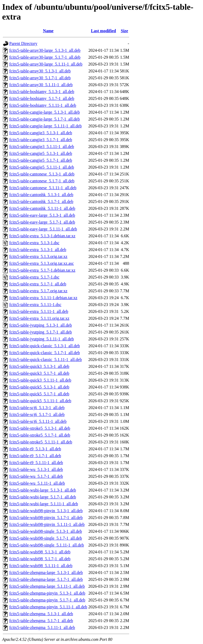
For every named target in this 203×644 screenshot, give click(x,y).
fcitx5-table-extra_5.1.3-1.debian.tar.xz (42, 236)
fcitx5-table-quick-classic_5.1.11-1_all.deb (45, 360)
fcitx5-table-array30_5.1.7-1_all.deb (40, 78)
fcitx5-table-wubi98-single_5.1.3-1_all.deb (46, 531)
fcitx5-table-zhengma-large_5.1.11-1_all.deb (47, 586)
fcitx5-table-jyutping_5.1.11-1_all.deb (41, 339)
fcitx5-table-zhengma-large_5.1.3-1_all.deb (46, 573)
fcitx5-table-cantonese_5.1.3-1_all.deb (42, 174)
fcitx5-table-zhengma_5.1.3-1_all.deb (41, 614)
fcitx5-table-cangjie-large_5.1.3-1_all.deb (45, 112)
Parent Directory (23, 43)
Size (124, 31)
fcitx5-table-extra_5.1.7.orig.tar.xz (38, 291)
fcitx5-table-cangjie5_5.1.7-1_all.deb (41, 160)
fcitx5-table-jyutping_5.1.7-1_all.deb (41, 332)
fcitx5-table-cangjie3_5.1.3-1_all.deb (41, 133)
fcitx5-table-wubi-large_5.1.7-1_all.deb (43, 497)
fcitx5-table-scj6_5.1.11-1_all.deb (38, 421)
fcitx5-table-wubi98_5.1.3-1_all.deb (40, 552)
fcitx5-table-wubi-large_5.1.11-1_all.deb (44, 504)
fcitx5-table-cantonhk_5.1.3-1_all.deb (41, 195)
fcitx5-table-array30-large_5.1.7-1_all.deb (45, 57)
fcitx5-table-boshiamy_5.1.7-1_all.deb (42, 98)
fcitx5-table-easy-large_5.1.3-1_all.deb (42, 215)
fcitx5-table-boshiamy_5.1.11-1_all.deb (43, 105)
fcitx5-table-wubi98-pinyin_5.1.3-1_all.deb (46, 511)
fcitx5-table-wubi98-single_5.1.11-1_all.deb (47, 545)
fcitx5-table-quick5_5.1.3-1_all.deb (39, 387)
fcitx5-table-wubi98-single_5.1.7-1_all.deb (46, 538)
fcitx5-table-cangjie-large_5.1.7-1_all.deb (45, 119)
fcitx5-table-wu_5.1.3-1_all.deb (36, 469)
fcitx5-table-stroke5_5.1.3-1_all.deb (40, 428)
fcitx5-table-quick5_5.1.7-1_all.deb (39, 394)
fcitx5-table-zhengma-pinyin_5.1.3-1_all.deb (47, 593)
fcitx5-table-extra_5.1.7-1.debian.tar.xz (42, 270)
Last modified (103, 31)
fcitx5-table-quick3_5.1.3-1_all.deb (39, 366)
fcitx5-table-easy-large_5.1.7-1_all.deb (42, 222)
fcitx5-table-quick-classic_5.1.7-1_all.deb (45, 353)
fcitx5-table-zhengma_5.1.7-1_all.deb (41, 621)
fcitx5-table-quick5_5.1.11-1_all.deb (40, 401)
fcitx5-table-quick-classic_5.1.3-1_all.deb (45, 346)
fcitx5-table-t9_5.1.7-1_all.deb (35, 456)
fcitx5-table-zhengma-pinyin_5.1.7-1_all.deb (47, 600)
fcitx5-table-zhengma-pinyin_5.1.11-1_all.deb (48, 607)
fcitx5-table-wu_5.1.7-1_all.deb (36, 476)
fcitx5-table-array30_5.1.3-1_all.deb (40, 71)
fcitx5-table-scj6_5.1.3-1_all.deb (37, 408)
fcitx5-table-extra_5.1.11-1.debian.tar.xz (43, 298)
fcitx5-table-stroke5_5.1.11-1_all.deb (41, 442)
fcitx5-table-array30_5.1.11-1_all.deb (41, 85)
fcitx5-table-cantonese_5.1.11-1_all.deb (43, 188)
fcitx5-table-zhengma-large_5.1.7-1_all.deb (46, 579)
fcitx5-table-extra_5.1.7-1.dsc (34, 277)
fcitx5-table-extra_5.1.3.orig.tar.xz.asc (41, 263)
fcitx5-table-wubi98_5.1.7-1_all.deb (40, 559)
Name (48, 31)
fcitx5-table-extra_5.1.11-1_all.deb (39, 311)
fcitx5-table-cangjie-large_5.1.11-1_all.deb (45, 126)
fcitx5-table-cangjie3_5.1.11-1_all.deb (42, 147)
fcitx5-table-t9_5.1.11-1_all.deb (36, 463)
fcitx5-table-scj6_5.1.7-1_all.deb (37, 414)
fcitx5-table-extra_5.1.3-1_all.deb (38, 250)
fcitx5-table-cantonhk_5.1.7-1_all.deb (41, 201)
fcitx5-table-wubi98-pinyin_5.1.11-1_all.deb (47, 524)
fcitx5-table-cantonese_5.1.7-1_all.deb (42, 181)
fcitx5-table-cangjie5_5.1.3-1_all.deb (41, 153)
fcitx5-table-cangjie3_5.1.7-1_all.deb (41, 140)
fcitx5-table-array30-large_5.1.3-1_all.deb (45, 50)
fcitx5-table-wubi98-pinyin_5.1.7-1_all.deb (46, 518)
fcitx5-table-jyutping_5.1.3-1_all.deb (41, 325)
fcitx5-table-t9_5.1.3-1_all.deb (35, 449)
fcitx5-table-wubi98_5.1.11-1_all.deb (41, 566)
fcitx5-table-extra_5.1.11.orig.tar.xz (39, 318)
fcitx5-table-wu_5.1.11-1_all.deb (37, 483)
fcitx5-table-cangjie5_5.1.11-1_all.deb (42, 167)
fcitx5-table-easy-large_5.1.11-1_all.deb (43, 229)
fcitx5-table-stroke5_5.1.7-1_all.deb (40, 435)
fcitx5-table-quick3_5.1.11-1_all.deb (40, 380)
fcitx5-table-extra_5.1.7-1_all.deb (38, 284)
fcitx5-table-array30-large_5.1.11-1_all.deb (46, 64)
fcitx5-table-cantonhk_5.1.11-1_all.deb (42, 208)
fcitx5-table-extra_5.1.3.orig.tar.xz (38, 256)
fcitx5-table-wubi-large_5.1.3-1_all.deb (43, 490)
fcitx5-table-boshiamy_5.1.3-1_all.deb (42, 92)
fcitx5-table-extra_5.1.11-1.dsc (35, 305)
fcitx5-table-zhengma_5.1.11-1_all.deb (42, 627)
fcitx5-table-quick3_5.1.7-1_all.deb (39, 373)
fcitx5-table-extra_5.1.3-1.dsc (34, 243)
